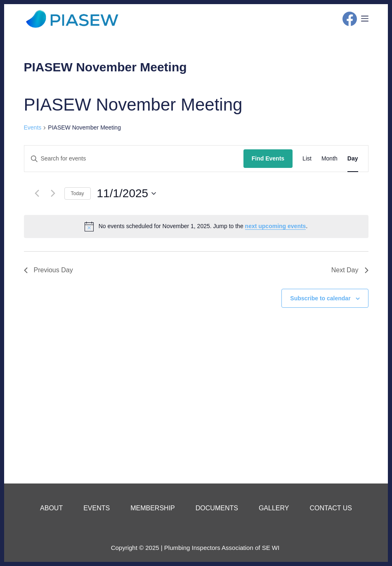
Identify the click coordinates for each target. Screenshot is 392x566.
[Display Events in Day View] (353, 159)
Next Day (350, 270)
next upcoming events (276, 226)
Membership (153, 508)
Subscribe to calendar (320, 298)
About (51, 508)
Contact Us (331, 508)
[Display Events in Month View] (329, 159)
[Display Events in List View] (307, 159)
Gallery (274, 508)
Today (78, 193)
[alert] (196, 226)
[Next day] (53, 193)
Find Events (268, 158)
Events (33, 127)
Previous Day (48, 270)
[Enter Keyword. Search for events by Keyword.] (134, 159)
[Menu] (365, 19)
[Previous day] (37, 193)
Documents (217, 508)
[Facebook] (350, 19)
